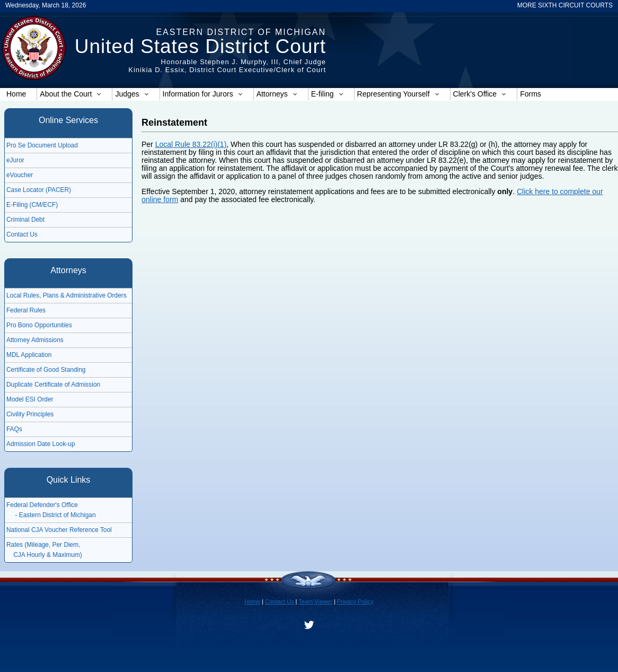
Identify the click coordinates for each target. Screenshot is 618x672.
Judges (132, 94)
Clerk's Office (480, 94)
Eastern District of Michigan (241, 32)
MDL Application (29, 355)
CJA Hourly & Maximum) (44, 555)
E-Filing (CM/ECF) (32, 205)
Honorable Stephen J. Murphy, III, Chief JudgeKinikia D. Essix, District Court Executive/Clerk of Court (227, 66)
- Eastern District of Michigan (51, 515)
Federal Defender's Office (42, 505)
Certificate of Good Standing (46, 370)
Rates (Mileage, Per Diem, (43, 545)
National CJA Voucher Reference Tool (59, 530)
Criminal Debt (25, 220)
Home (16, 94)
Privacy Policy (355, 601)
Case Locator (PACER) (39, 190)
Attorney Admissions (35, 340)
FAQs (14, 429)
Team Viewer (315, 601)
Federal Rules (26, 310)
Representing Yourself (398, 94)
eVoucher (20, 175)
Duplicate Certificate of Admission (53, 385)
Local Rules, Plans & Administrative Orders (67, 295)
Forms (531, 94)
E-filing (327, 94)
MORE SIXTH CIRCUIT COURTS (565, 5)
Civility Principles (30, 414)
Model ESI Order (30, 399)
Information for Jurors (203, 94)
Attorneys (277, 94)
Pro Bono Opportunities (39, 325)
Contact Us (22, 234)
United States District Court (200, 46)
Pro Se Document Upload (42, 145)
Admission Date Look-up (41, 444)
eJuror (15, 160)
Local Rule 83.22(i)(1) (191, 144)
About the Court (70, 94)
